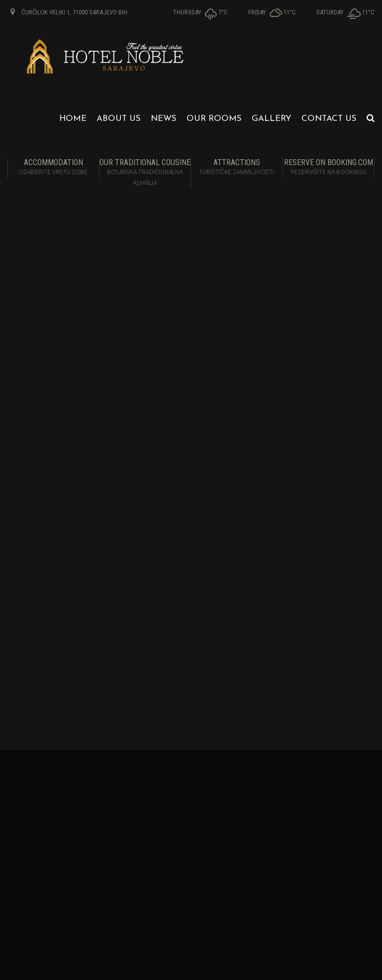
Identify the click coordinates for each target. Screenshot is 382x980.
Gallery (272, 119)
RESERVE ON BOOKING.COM (329, 168)
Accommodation (53, 168)
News (164, 119)
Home (73, 119)
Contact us (329, 119)
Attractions (237, 168)
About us (119, 119)
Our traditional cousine (145, 173)
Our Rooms (214, 119)
